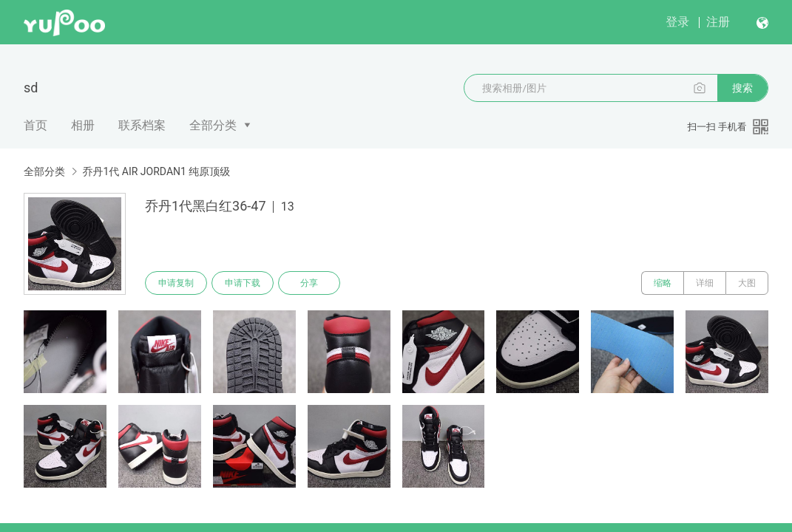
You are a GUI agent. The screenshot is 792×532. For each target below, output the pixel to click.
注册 (718, 22)
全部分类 (213, 125)
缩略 (663, 283)
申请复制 (176, 283)
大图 (747, 283)
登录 (677, 22)
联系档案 (142, 125)
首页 (35, 125)
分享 (309, 283)
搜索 (742, 88)
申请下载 (243, 283)
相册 (83, 125)
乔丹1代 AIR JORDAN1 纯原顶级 (156, 171)
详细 (705, 283)
